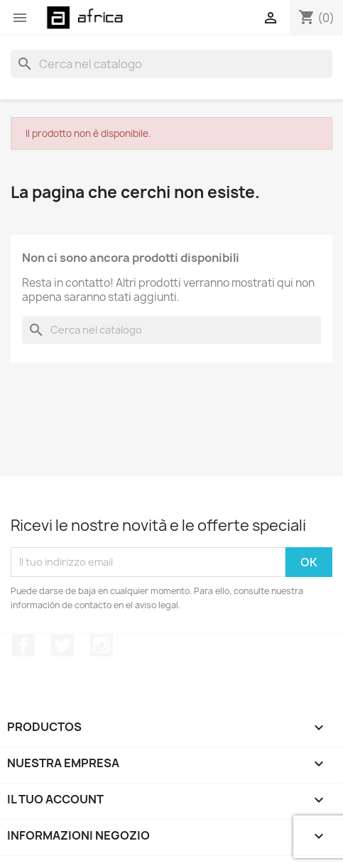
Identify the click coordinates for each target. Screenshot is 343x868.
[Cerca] (171, 64)
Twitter (62, 645)
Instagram (102, 645)
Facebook (23, 645)
